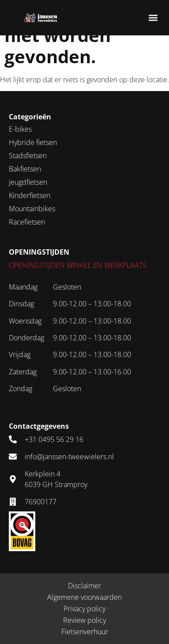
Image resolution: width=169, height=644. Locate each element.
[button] (153, 18)
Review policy (84, 620)
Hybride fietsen (33, 142)
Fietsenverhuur (85, 632)
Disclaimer (84, 586)
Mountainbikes (32, 209)
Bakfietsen (25, 169)
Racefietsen (27, 222)
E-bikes (20, 129)
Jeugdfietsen (28, 182)
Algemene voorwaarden (84, 597)
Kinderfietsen (30, 195)
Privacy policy (84, 609)
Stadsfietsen (28, 156)
